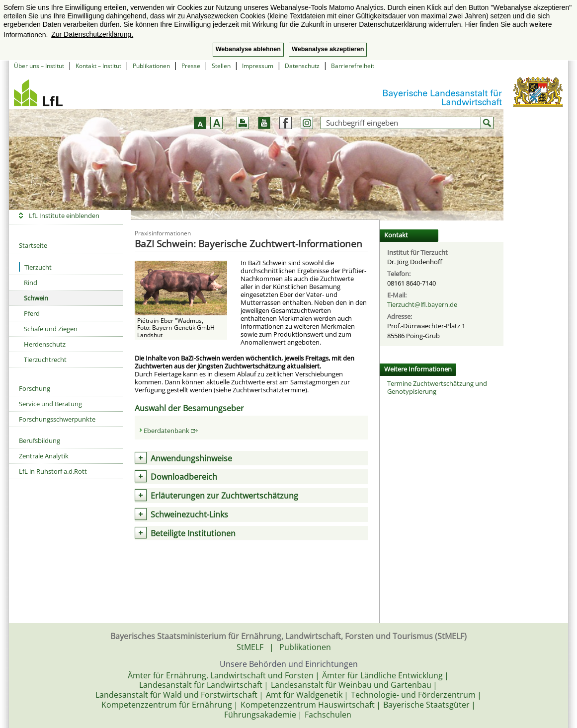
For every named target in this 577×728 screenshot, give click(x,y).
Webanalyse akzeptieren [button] (328, 49)
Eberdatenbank (171, 431)
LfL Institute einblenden (64, 216)
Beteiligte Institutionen (193, 533)
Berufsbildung (40, 440)
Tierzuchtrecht (45, 360)
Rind (31, 283)
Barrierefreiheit (353, 66)
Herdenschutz (45, 344)
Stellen (221, 66)
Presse (191, 66)
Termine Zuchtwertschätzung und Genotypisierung (437, 387)
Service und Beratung (50, 404)
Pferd (32, 313)
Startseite (33, 245)
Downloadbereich (184, 477)
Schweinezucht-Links (189, 514)
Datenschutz (302, 66)
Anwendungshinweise (191, 458)
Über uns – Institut (39, 66)
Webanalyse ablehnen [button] (248, 49)
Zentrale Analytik (44, 456)
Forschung (35, 388)
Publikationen (151, 66)
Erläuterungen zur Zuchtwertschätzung (224, 496)
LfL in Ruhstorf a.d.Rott (53, 471)
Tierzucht (35, 267)
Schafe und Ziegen (51, 329)
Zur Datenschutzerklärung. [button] (92, 34)
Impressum (258, 66)
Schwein (36, 298)
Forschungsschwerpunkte (57, 419)
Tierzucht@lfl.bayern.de (422, 304)
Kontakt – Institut (98, 66)
